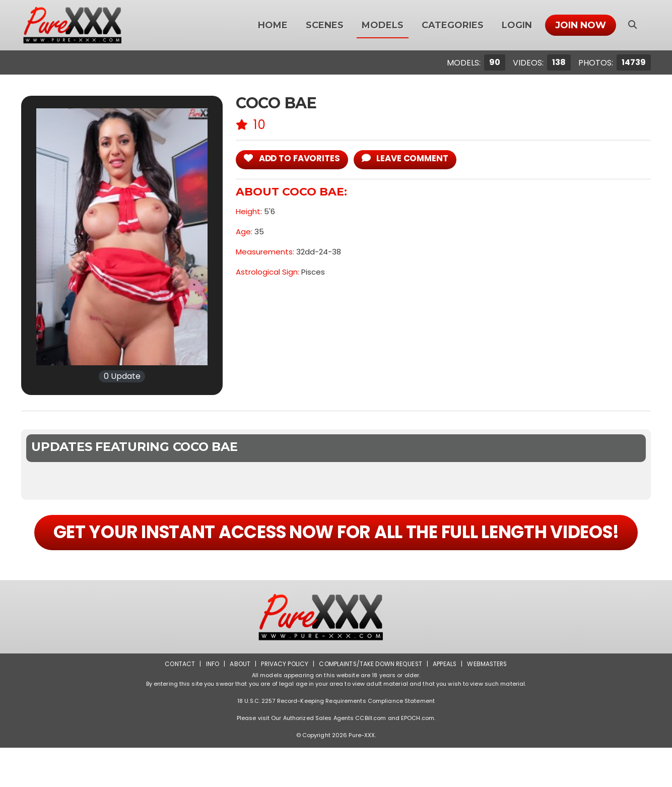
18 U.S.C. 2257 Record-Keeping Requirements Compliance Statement (336, 740)
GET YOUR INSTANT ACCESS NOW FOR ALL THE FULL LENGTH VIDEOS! (336, 552)
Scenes (325, 25)
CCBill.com (371, 757)
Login (517, 25)
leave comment (408, 159)
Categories (453, 25)
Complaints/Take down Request (370, 703)
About (239, 703)
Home (273, 25)
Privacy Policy (283, 703)
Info (211, 703)
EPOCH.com (418, 757)
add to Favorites (293, 159)
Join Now (581, 25)
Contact (178, 703)
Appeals (445, 703)
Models (383, 25)
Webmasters (488, 703)
